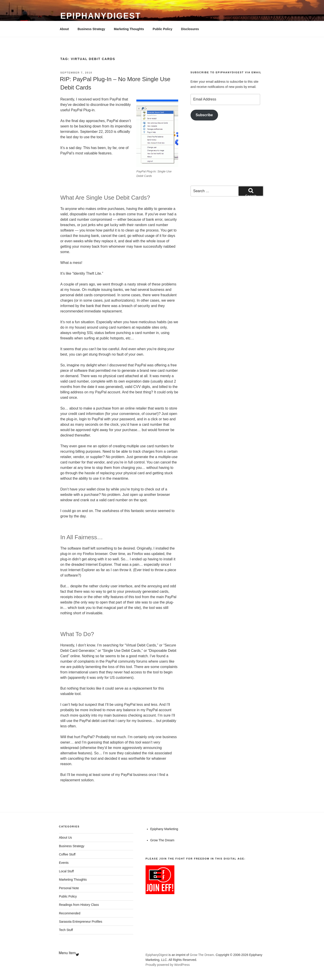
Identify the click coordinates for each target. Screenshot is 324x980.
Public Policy (163, 29)
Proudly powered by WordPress (168, 965)
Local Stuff (66, 871)
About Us (65, 837)
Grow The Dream (162, 840)
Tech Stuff (66, 930)
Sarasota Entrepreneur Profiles (81, 922)
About (64, 29)
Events (64, 863)
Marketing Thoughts (129, 29)
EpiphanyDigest (101, 16)
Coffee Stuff (67, 854)
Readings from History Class (79, 905)
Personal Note (69, 888)
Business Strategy (91, 29)
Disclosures (190, 29)
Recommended (70, 913)
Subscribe (204, 115)
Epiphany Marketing (164, 829)
